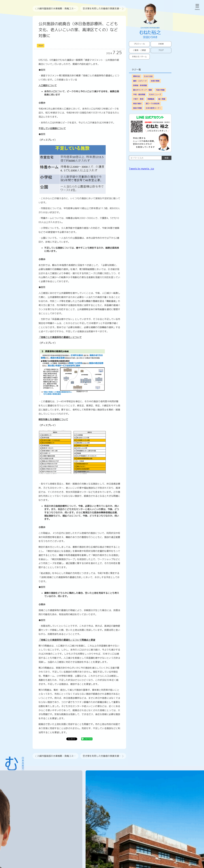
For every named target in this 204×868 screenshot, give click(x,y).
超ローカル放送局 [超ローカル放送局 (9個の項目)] (153, 104)
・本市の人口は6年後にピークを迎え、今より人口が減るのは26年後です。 (77, 123)
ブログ (41, 46)
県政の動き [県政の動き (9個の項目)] (137, 104)
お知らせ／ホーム (139, 57)
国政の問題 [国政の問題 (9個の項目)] (137, 108)
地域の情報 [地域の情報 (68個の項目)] (155, 81)
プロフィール (139, 44)
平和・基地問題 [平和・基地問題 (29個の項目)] (139, 94)
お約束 (161, 44)
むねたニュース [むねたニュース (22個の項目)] (155, 94)
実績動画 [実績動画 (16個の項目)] (151, 99)
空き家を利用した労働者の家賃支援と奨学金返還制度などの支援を (104, 9)
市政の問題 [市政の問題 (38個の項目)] (160, 90)
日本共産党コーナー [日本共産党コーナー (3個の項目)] (153, 108)
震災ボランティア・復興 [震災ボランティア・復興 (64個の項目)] (143, 90)
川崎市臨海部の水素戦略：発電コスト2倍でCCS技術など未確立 (58, 9)
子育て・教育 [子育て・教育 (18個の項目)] (138, 99)
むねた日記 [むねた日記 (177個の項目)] (148, 76)
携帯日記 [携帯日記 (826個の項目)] (137, 76)
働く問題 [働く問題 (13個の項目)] (162, 99)
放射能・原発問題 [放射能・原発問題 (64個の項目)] (140, 85)
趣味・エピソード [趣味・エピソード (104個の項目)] (140, 81)
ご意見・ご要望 (139, 50)
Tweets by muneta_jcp (141, 169)
